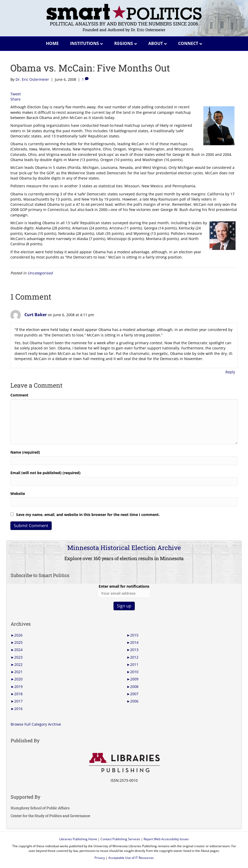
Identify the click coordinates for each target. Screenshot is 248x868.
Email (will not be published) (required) (45, 473)
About (156, 43)
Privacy (100, 858)
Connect (188, 43)
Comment (19, 395)
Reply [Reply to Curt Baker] (230, 372)
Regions (124, 43)
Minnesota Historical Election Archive (124, 548)
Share (15, 99)
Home (52, 43)
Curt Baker (36, 315)
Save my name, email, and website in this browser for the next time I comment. (88, 515)
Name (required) (25, 452)
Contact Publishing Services (120, 839)
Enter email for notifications (124, 591)
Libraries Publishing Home (78, 839)
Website (18, 493)
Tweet (16, 94)
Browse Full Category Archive (36, 724)
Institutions (85, 43)
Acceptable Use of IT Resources (131, 858)
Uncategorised (40, 273)
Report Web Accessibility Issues (166, 839)
